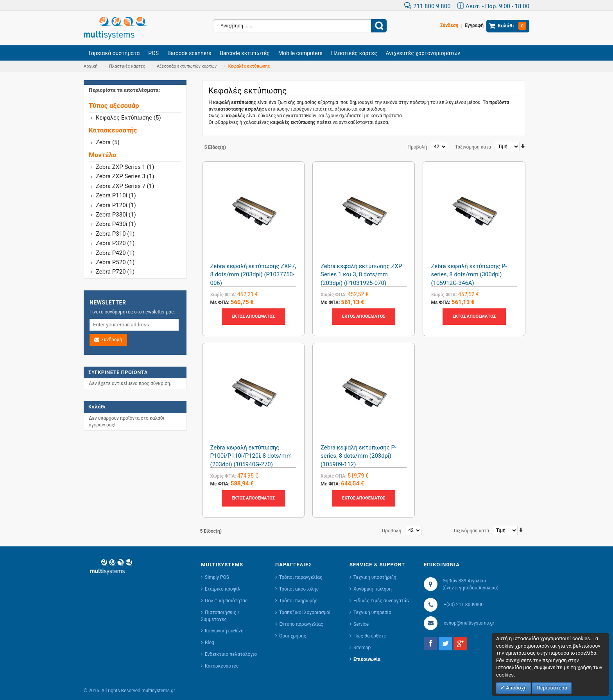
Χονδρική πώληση (373, 589)
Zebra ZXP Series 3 (125, 176)
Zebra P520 (115, 262)
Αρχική (91, 66)
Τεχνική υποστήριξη (375, 577)
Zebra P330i (116, 215)
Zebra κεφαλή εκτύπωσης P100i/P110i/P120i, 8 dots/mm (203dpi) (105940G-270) (251, 456)
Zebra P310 (115, 234)
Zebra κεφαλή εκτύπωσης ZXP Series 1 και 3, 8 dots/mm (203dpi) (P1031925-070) (361, 275)
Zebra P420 (115, 253)
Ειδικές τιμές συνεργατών (382, 601)
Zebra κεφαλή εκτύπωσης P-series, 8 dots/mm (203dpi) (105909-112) (358, 456)
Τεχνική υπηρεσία (372, 612)
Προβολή (417, 147)
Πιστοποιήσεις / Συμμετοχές (220, 616)
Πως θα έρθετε (370, 636)
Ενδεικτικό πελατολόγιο (231, 654)
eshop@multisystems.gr (469, 623)
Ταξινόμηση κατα (473, 147)
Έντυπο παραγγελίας (301, 624)
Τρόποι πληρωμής (298, 601)
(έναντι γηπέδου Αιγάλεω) (470, 588)
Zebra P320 (115, 243)
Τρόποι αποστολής (299, 589)
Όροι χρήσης (293, 636)
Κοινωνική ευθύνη (224, 631)
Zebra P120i (116, 205)
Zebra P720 (115, 272)
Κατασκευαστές (222, 666)
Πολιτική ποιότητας (226, 601)
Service (361, 624)
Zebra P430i (116, 224)
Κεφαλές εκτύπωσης (128, 118)
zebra (108, 142)
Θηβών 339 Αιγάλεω (464, 581)
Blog (210, 643)
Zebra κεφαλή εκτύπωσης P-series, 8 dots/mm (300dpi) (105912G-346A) (469, 275)
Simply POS (217, 577)
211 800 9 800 (427, 6)
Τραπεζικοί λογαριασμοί (305, 612)
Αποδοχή (516, 688)
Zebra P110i (116, 195)
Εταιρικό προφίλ (223, 589)
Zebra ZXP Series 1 (125, 167)
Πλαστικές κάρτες (127, 66)
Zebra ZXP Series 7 (125, 186)
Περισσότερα (552, 688)
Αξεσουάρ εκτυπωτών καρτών (187, 66)
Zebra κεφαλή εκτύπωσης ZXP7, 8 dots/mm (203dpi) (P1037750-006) (253, 275)
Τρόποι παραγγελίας (301, 577)
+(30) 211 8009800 (464, 605)
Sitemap (362, 648)
